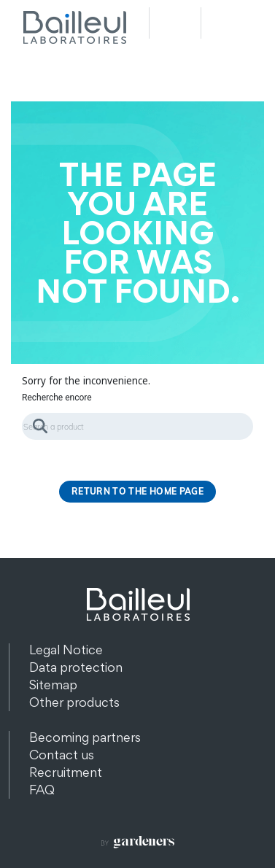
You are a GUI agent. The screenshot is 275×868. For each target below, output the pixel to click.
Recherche (175, 23)
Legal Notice (66, 650)
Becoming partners (85, 737)
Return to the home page (137, 491)
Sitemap (53, 685)
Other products (74, 702)
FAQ (42, 790)
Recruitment (66, 772)
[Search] (137, 426)
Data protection (76, 667)
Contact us (62, 755)
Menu (227, 23)
